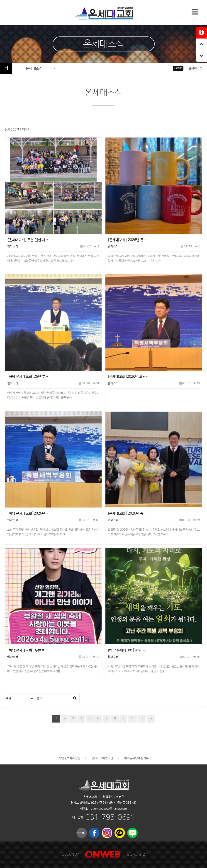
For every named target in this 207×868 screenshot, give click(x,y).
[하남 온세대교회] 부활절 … (28, 650)
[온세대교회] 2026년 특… (127, 240)
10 (131, 717)
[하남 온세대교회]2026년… (28, 514)
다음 (142, 719)
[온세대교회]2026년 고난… (128, 377)
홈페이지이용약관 (102, 758)
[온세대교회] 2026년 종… (127, 514)
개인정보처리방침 (69, 758)
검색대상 (5, 694)
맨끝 (151, 719)
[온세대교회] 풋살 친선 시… (28, 240)
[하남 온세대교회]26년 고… (128, 650)
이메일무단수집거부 (136, 758)
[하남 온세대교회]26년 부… (28, 377)
